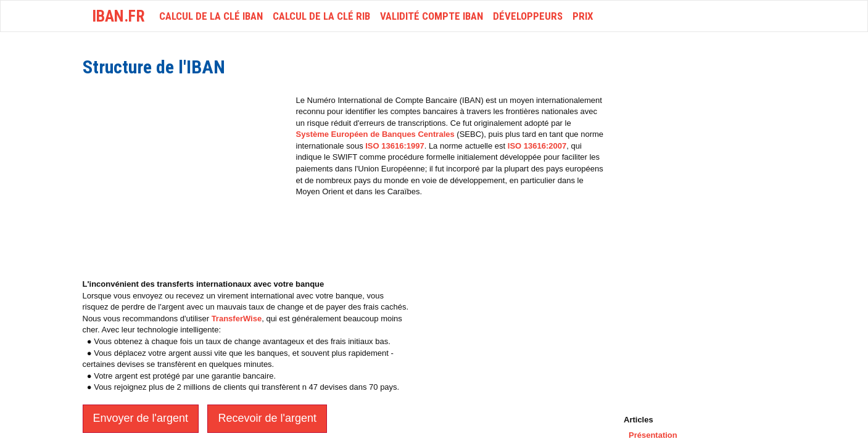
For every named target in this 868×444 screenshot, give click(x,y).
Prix (583, 16)
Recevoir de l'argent (267, 418)
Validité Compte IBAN (432, 16)
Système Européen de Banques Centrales (375, 134)
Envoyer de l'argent (141, 418)
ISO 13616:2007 (537, 146)
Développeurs (528, 16)
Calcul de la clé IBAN (211, 16)
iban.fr (118, 16)
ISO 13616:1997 (395, 146)
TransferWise (237, 319)
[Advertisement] (186, 181)
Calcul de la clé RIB (321, 16)
